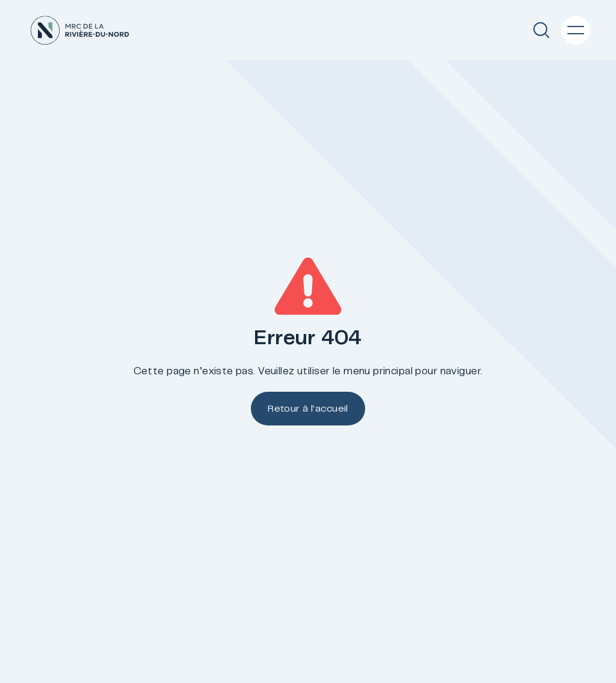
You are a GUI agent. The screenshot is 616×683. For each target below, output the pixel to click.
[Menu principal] (576, 30)
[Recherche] (541, 30)
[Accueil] (80, 30)
